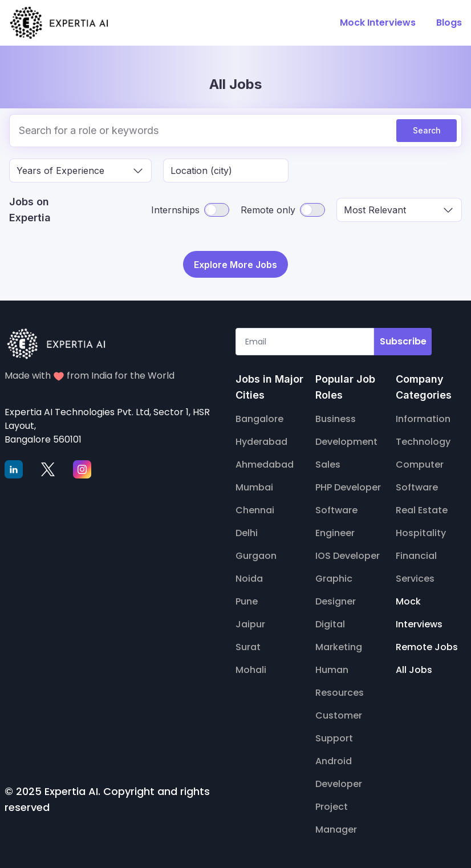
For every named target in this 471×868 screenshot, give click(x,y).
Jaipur (250, 622)
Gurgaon (256, 554)
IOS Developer (348, 554)
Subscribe (403, 340)
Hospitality (421, 531)
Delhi (247, 531)
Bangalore (259, 417)
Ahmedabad (265, 463)
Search (427, 130)
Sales (328, 463)
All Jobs (414, 668)
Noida (249, 577)
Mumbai (254, 486)
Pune (247, 600)
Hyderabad (261, 440)
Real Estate (422, 508)
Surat (248, 645)
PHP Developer (348, 486)
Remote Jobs (427, 645)
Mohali (251, 668)
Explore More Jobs (235, 263)
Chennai (255, 508)
